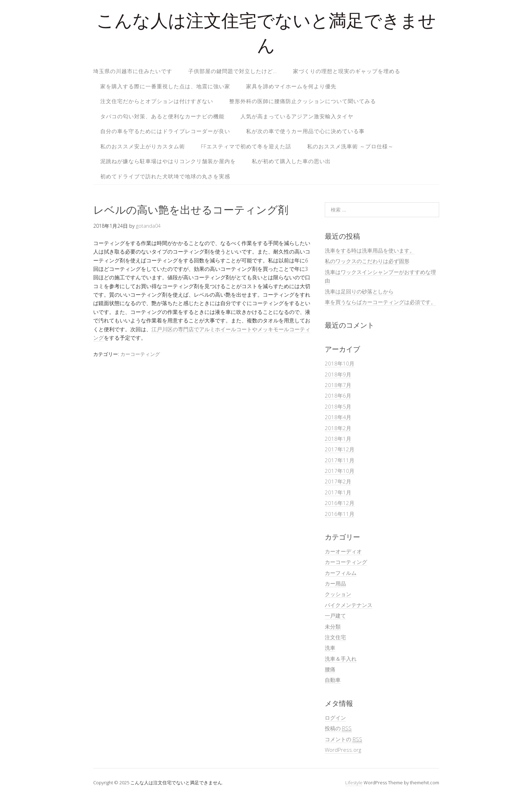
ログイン (335, 718)
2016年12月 (340, 503)
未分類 (333, 626)
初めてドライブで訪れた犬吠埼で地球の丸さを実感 (165, 176)
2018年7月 (338, 385)
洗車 (330, 648)
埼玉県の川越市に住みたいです (133, 71)
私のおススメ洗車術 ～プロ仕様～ (350, 146)
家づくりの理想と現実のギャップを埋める (347, 71)
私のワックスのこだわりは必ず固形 (367, 261)
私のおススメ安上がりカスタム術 (143, 146)
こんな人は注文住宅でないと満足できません (266, 35)
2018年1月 (338, 439)
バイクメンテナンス (349, 605)
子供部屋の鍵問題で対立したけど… (233, 71)
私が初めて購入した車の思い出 (291, 161)
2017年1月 (338, 492)
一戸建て (335, 615)
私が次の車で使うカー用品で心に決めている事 (305, 131)
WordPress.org (343, 750)
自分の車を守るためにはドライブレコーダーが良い (165, 131)
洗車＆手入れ (341, 659)
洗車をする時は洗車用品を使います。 (370, 250)
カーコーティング (140, 354)
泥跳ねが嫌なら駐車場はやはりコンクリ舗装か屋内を (168, 161)
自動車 (333, 680)
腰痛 (330, 669)
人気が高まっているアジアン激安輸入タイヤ (297, 116)
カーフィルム (341, 573)
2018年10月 (340, 363)
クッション (338, 594)
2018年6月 (338, 395)
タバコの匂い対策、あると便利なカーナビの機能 (162, 116)
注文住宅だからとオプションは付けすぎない (157, 101)
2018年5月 (338, 406)
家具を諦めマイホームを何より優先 (291, 86)
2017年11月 (340, 460)
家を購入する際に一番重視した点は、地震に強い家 (165, 86)
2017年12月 (340, 449)
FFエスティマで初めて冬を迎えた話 (246, 146)
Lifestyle (354, 783)
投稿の (338, 728)
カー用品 (335, 583)
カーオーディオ (343, 551)
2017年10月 (340, 471)
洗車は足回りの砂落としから (359, 291)
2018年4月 (338, 417)
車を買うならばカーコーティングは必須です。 (380, 302)
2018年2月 (338, 428)
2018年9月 (338, 374)
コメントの (343, 739)
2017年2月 (338, 481)
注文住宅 (335, 637)
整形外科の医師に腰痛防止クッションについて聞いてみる (303, 101)
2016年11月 (340, 514)
